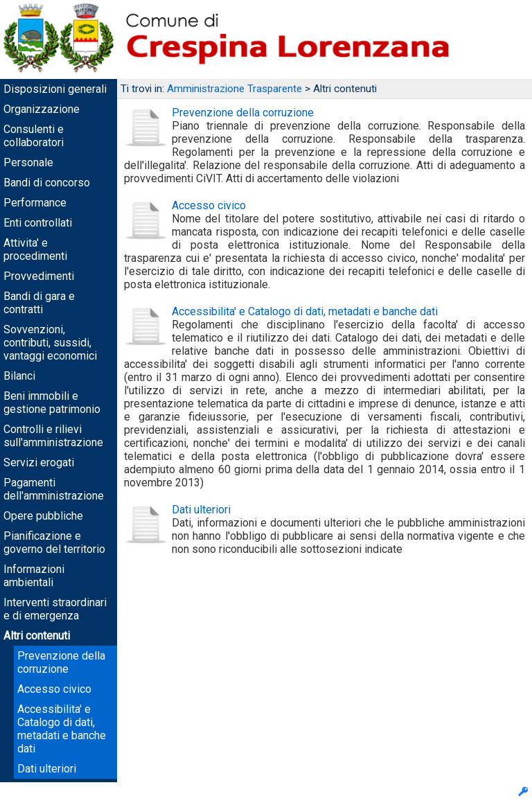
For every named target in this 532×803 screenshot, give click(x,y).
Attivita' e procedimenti (35, 249)
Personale (28, 162)
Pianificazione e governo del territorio (54, 542)
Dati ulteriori (47, 769)
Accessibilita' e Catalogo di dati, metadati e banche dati (62, 729)
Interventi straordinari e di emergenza (55, 609)
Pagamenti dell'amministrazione (54, 489)
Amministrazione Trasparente (234, 89)
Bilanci (19, 376)
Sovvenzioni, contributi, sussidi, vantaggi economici (50, 343)
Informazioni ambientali (34, 576)
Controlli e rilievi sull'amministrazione (53, 436)
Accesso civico (54, 689)
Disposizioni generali (55, 89)
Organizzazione (42, 109)
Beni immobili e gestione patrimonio (52, 403)
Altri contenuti (37, 636)
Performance (35, 203)
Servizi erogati (39, 462)
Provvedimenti (39, 276)
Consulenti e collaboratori (34, 136)
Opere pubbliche (43, 516)
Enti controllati (38, 223)
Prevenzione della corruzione (61, 662)
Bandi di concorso (47, 183)
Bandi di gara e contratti (39, 303)
